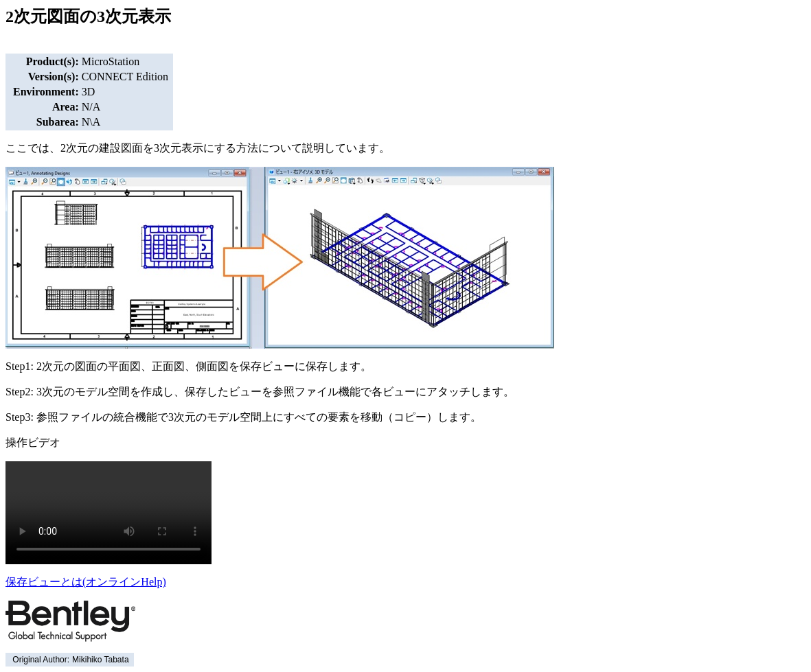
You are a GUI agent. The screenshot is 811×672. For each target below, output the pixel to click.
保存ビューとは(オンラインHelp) (86, 582)
